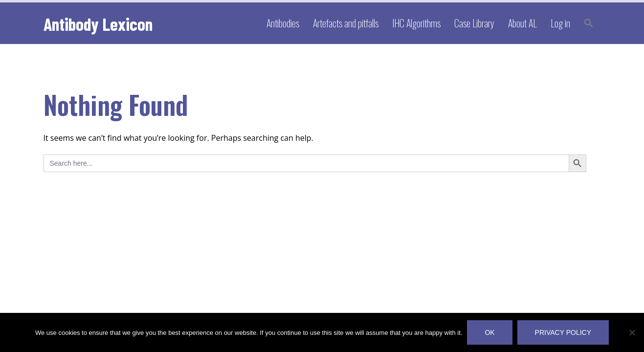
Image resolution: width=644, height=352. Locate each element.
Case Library (474, 23)
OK (489, 332)
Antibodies (283, 23)
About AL (522, 23)
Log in (560, 23)
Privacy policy (563, 332)
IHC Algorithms (416, 23)
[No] (632, 332)
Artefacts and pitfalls (346, 23)
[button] (589, 23)
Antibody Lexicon (98, 24)
